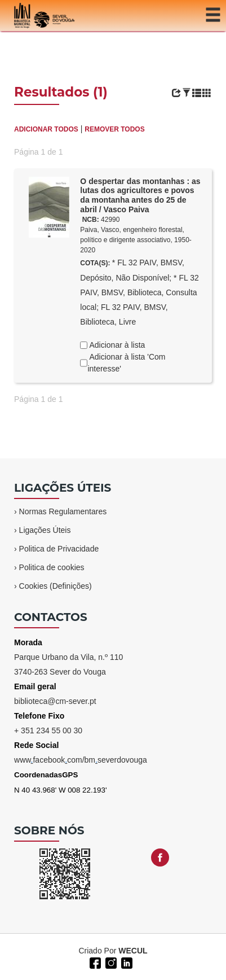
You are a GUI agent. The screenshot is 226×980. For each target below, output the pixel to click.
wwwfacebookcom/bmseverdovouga (81, 760)
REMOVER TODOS (114, 129)
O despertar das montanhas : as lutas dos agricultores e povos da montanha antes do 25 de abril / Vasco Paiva (140, 195)
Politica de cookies (52, 567)
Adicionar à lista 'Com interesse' (126, 363)
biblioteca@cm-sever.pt (55, 701)
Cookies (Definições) (56, 586)
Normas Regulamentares (63, 511)
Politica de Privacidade (59, 549)
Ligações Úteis (45, 530)
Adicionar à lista (116, 345)
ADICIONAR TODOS (46, 129)
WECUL (133, 951)
